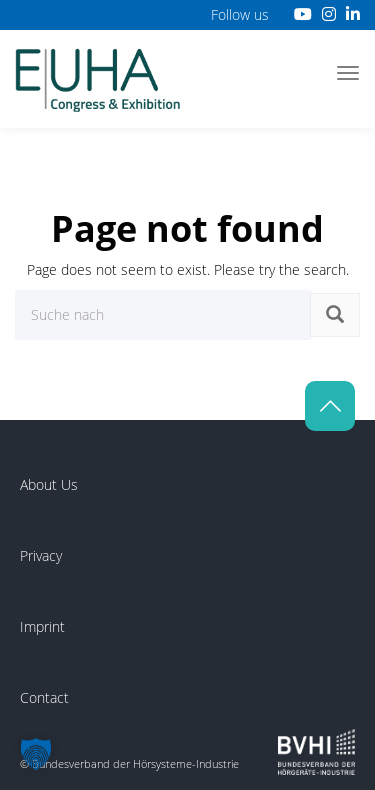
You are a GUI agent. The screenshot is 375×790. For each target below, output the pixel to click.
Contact (44, 697)
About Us (49, 484)
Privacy (41, 555)
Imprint (42, 626)
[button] (36, 754)
